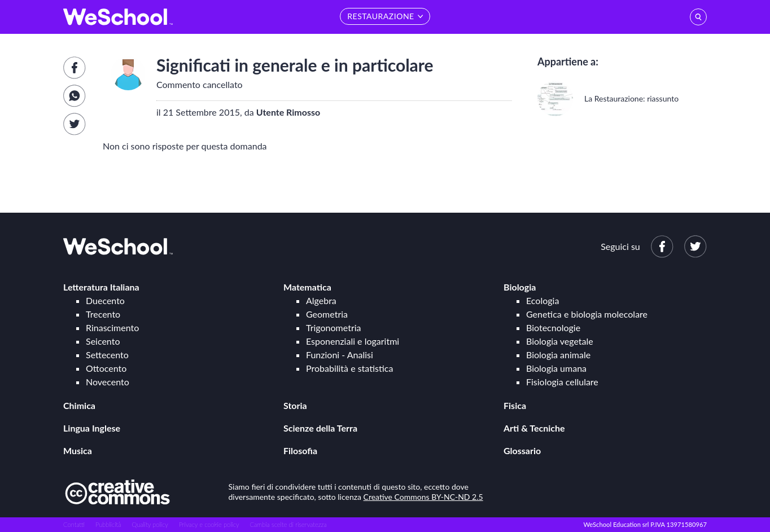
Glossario (522, 450)
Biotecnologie (553, 327)
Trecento (103, 314)
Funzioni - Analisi (340, 355)
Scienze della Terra (320, 428)
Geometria (327, 314)
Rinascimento (112, 327)
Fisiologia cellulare (562, 382)
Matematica (307, 287)
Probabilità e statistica (349, 368)
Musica (78, 450)
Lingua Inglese (92, 428)
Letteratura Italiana (101, 287)
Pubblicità (108, 524)
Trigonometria (334, 327)
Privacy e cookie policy (209, 524)
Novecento (108, 382)
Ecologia (542, 300)
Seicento (103, 341)
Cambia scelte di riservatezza (288, 524)
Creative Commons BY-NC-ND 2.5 (423, 497)
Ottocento (106, 368)
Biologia (520, 287)
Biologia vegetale (560, 341)
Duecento (105, 300)
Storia (295, 405)
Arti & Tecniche (534, 428)
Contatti (74, 524)
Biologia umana (556, 368)
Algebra (321, 300)
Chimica (79, 405)
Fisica (515, 405)
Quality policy (150, 524)
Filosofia (300, 450)
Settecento (107, 355)
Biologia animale (558, 355)
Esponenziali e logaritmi (353, 341)
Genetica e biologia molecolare (587, 314)
